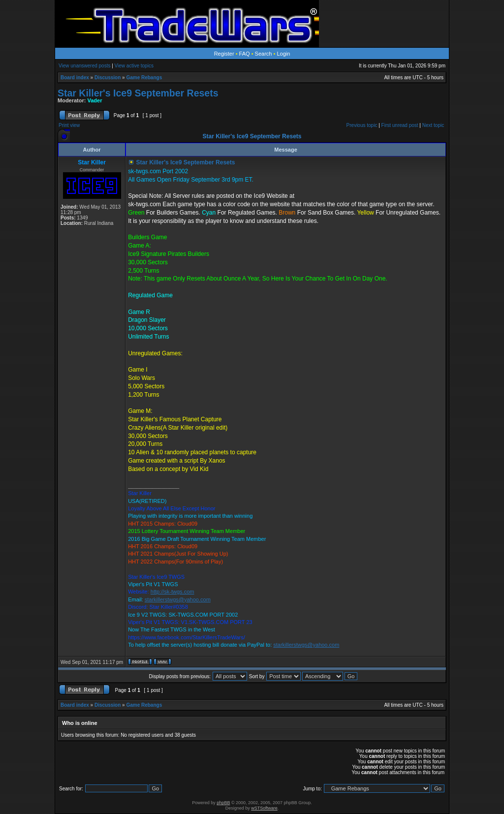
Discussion (108, 78)
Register (224, 54)
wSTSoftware (264, 808)
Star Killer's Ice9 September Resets (138, 93)
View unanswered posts (84, 66)
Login (283, 54)
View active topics (134, 66)
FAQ (245, 54)
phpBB (223, 803)
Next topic (433, 125)
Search (264, 54)
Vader (95, 100)
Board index (75, 78)
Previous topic (362, 125)
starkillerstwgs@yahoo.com (178, 599)
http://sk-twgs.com (173, 592)
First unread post (400, 125)
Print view (69, 125)
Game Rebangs (144, 78)
